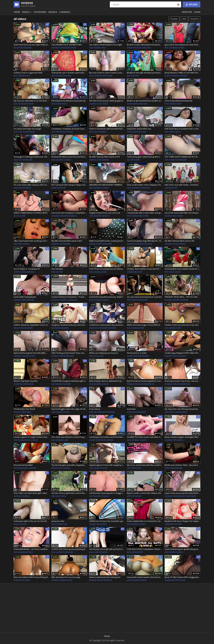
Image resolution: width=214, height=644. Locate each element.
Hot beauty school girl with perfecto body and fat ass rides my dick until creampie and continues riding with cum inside (107, 549)
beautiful (103, 131)
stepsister (146, 47)
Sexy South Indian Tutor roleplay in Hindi (145, 185)
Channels (65, 12)
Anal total (131, 409)
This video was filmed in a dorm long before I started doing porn (69, 437)
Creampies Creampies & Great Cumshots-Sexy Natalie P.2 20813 (69, 129)
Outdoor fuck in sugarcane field (28, 73)
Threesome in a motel (137, 353)
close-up (105, 496)
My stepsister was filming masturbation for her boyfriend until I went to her (182, 409)
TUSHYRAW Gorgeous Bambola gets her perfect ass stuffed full (69, 381)
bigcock (182, 580)
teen (16, 47)
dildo (146, 215)
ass (20, 159)
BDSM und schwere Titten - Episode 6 (181, 465)
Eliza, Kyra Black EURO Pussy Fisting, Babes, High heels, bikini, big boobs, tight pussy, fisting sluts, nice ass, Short (32, 577)
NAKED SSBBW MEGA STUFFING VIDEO (31, 213)
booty (16, 524)
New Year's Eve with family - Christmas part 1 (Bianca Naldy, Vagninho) (182, 185)
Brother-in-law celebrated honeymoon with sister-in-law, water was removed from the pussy (145, 45)
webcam (31, 300)
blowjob (28, 47)
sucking (26, 243)
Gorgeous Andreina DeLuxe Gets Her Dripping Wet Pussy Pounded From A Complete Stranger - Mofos (69, 325)
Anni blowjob (57, 269)
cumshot (32, 468)
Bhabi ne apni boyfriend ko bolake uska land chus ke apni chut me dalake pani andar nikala (145, 101)
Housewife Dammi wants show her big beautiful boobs (145, 577)
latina (31, 103)
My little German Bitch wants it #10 (104, 157)
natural (176, 384)
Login (197, 12)
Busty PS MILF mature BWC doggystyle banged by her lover (182, 577)
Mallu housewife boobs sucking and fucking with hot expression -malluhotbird (107, 241)
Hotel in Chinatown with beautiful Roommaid (107, 129)
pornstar (184, 300)
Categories (40, 12)
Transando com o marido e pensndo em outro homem (69, 73)
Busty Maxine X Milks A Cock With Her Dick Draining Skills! (182, 73)
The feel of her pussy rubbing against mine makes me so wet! (107, 101)
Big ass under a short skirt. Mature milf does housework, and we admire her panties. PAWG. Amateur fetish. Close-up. (145, 493)
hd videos (63, 300)
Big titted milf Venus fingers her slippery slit (182, 521)
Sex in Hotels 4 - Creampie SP (27, 269)
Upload (191, 4)
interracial (139, 384)
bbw (91, 384)
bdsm (167, 468)
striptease (18, 384)
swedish (97, 384)
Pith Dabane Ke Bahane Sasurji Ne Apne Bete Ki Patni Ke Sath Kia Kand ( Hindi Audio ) (69, 101)
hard (172, 468)
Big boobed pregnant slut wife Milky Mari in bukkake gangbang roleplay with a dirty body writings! (32, 353)
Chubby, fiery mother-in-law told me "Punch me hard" (145, 269)
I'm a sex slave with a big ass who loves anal (32, 185)
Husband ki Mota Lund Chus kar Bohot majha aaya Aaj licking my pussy (69, 157)
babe (104, 272)
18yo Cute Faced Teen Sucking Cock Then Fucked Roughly (32, 241)
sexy (91, 75)
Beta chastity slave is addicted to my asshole (107, 381)
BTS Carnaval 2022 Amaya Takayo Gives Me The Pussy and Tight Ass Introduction (69, 185)
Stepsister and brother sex (139, 129)
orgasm (168, 75)
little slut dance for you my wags (66, 577)
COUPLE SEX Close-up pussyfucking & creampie (69, 549)
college (110, 440)
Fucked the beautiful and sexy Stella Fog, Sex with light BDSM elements (107, 297)
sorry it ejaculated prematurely (179, 101)
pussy (98, 356)
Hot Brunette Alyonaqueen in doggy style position (107, 493)
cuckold (105, 384)
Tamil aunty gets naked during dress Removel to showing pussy (145, 157)
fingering (108, 580)
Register (187, 12)
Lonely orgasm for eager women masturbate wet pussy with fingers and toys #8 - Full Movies (32, 437)
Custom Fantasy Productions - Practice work (69, 297)
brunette (67, 75)
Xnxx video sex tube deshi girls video (30, 493)
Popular (174, 19)
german (176, 300)
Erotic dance (95, 409)
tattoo (27, 580)
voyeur (138, 496)
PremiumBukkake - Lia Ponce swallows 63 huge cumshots (32, 549)
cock (99, 159)
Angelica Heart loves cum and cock (105, 213)
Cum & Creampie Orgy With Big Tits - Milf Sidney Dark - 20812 (145, 241)
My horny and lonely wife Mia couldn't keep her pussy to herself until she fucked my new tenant (145, 465)
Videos (27, 12)
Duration (194, 19)
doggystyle (23, 103)
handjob (137, 131)
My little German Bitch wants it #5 (179, 241)
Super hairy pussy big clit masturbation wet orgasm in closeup (182, 493)
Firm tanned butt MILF (23, 465)
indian (21, 47)
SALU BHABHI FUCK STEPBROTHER (67, 45)
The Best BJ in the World (24, 409)
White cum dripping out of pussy (104, 353)
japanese (30, 272)
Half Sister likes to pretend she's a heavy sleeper (182, 129)
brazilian (142, 412)
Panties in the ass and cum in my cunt (182, 325)
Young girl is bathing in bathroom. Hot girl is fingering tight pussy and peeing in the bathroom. (32, 157)
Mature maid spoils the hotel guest (105, 577)
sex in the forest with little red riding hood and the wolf (182, 213)
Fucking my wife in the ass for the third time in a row (32, 521)
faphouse (73, 300)
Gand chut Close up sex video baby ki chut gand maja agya (32, 45)
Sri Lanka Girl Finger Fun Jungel (27, 129)
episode (179, 468)
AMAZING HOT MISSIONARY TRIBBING (106, 185)
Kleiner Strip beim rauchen (26, 381)
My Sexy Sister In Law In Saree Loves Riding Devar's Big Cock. (107, 73)
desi (137, 75)
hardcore (137, 47)
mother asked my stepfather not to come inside (32, 325)
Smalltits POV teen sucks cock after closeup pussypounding (145, 437)
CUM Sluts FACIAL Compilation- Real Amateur (145, 549)
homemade (65, 47)
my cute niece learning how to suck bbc (144, 297)
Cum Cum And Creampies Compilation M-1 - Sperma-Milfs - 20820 (69, 213)
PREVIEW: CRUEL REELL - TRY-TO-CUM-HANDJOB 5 (182, 297)
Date (184, 19)
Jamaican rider (58, 521)
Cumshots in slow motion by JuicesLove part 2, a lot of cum (107, 325)
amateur (55, 47)
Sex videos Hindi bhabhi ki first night (106, 45)
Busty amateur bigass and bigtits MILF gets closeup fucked (182, 437)
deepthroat (149, 384)
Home (17, 12)
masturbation (29, 131)
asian (144, 131)
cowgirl (17, 272)
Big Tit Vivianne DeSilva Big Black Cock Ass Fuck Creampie (145, 381)
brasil (54, 187)
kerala (27, 75)
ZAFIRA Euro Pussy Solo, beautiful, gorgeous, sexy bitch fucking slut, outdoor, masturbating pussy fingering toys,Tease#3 (107, 521)
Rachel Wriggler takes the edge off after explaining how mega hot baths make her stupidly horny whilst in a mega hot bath (69, 409)
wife (104, 47)
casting (180, 440)
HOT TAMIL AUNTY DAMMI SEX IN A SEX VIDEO (182, 157)
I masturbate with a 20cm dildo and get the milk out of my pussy (145, 213)
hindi (64, 103)
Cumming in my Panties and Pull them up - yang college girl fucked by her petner (107, 437)
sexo (175, 215)
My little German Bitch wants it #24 (67, 241)
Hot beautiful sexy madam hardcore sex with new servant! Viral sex (182, 269)
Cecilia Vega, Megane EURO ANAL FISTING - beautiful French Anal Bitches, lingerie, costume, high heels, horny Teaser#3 (182, 353)
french (59, 468)
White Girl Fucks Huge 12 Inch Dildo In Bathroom (145, 325)
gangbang (174, 47)
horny (100, 103)
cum (65, 524)
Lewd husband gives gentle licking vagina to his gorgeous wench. (182, 549)
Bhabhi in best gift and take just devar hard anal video (145, 73)
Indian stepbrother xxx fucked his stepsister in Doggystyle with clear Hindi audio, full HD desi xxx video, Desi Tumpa (145, 521)
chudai (178, 272)
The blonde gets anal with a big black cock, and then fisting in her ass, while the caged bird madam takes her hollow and (69, 465)
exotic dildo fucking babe (25, 297)
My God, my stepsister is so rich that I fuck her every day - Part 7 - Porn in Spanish (32, 101)
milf (133, 75)
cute (66, 440)
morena (22, 187)
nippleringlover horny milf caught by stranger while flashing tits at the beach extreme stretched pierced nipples (107, 465)
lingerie (104, 524)
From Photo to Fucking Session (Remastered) (107, 269)
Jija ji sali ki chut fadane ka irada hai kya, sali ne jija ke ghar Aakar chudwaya (182, 45)
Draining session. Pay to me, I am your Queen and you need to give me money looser (182, 381)
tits (102, 356)
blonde (30, 384)
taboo (172, 131)
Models (53, 12)
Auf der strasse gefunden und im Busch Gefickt (69, 493)
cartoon (55, 300)
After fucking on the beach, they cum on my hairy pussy (69, 353)
